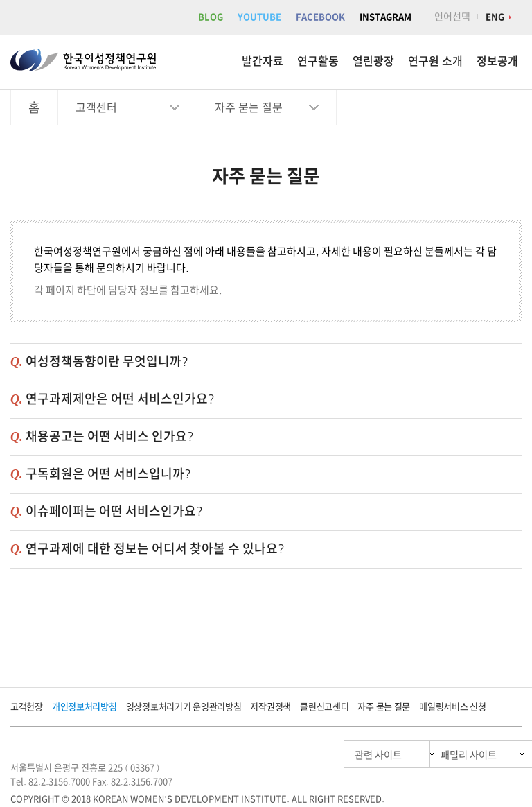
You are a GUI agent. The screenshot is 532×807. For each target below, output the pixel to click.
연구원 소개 (435, 61)
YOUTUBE (259, 17)
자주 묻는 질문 (249, 107)
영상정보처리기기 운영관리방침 (184, 707)
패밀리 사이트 (442, 755)
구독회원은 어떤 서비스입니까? (108, 474)
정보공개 (497, 61)
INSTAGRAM (385, 17)
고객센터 (96, 107)
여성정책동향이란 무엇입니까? (107, 361)
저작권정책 (271, 707)
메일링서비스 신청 (452, 707)
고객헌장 (27, 707)
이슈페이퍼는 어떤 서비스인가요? (114, 511)
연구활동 (318, 61)
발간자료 (263, 61)
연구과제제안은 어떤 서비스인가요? (120, 399)
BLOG (211, 17)
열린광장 (373, 61)
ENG (495, 17)
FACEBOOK (320, 17)
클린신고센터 (324, 707)
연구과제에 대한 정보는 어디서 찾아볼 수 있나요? (155, 548)
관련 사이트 (313, 755)
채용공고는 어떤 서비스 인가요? (110, 436)
